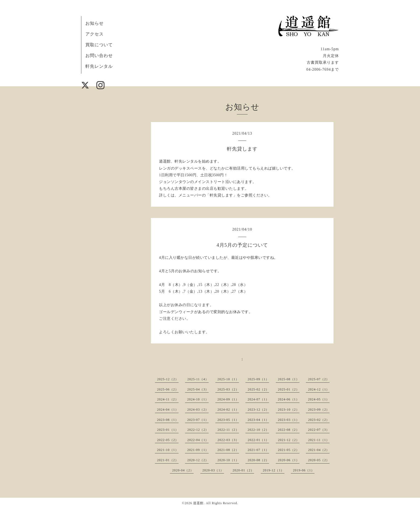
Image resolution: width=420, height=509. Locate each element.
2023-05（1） (228, 420)
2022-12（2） (198, 430)
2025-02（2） (258, 389)
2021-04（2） (319, 450)
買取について (99, 45)
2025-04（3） (198, 389)
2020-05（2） (319, 460)
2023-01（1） (168, 430)
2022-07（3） (319, 430)
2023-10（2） (289, 410)
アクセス (95, 34)
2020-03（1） (213, 470)
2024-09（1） (228, 399)
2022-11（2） (228, 430)
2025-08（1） (289, 379)
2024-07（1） (258, 399)
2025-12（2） (168, 379)
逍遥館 (198, 503)
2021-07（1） (258, 450)
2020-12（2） (198, 460)
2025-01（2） (289, 389)
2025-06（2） (168, 389)
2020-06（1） (289, 460)
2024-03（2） (198, 410)
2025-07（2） (319, 379)
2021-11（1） (319, 440)
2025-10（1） (228, 379)
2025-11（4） (198, 379)
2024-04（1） (168, 410)
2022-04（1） (198, 440)
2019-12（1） (274, 470)
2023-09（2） (319, 410)
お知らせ (95, 23)
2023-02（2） (319, 420)
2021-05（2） (289, 450)
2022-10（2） (258, 430)
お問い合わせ (99, 55)
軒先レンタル (99, 66)
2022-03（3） (228, 440)
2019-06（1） (304, 470)
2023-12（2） (258, 410)
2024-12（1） (319, 389)
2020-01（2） (243, 470)
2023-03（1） (289, 420)
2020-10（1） (228, 460)
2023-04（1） (258, 420)
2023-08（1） (168, 420)
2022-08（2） (289, 430)
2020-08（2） (258, 460)
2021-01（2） (168, 460)
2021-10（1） (168, 450)
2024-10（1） (198, 399)
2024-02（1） (228, 410)
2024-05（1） (319, 399)
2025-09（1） (258, 379)
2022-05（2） (168, 440)
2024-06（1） (289, 399)
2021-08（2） (228, 450)
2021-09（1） (198, 450)
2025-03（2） (228, 389)
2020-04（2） (183, 470)
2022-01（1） (258, 440)
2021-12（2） (289, 440)
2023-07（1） (198, 420)
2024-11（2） (168, 399)
